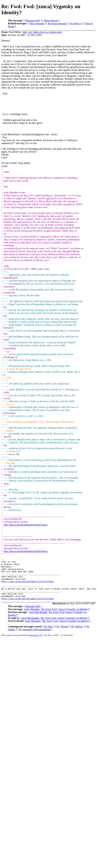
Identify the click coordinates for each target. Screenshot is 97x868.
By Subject (77, 635)
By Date (48, 635)
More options (51, 20)
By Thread (62, 635)
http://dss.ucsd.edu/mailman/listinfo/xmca (26, 525)
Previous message (57, 23)
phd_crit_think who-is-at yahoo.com (42, 32)
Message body (33, 20)
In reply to (76, 23)
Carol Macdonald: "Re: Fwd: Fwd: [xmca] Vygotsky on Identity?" (55, 626)
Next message (37, 23)
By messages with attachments (35, 638)
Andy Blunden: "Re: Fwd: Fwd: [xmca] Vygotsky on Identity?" (57, 618)
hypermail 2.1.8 (35, 643)
